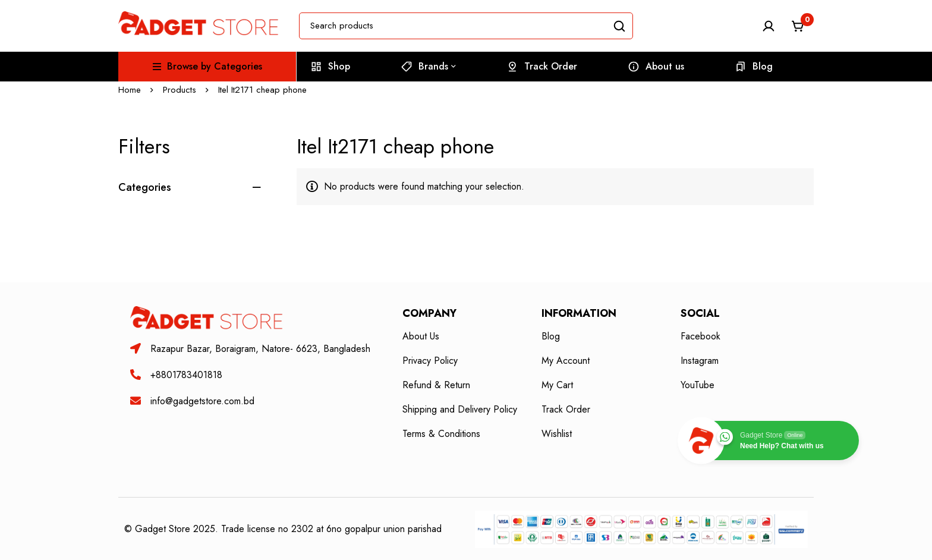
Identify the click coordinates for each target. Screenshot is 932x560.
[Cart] (798, 26)
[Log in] (769, 26)
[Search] (620, 26)
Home (130, 90)
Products (180, 90)
